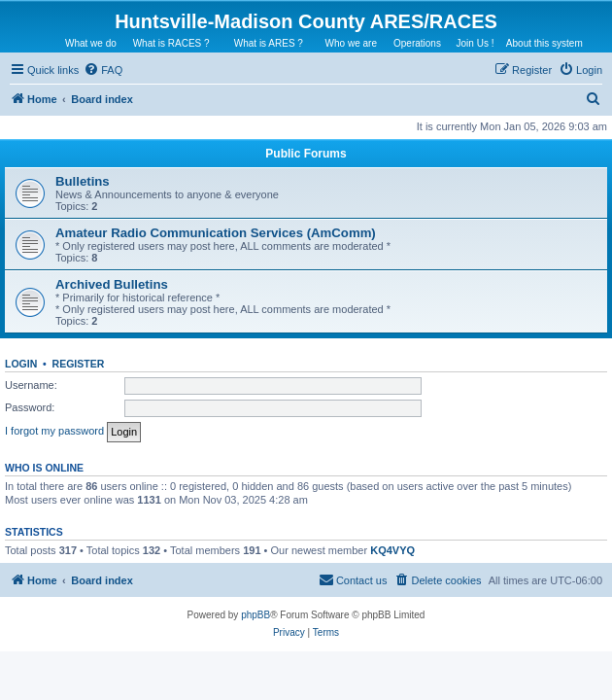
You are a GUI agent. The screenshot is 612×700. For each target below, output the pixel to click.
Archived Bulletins (112, 284)
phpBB (255, 615)
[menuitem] (103, 70)
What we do (91, 43)
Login (21, 364)
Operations (417, 43)
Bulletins (83, 181)
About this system (544, 43)
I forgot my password (54, 431)
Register (79, 364)
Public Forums (306, 154)
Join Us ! (476, 43)
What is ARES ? (269, 43)
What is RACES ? (171, 43)
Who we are (351, 43)
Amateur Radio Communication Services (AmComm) (216, 233)
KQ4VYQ (392, 550)
